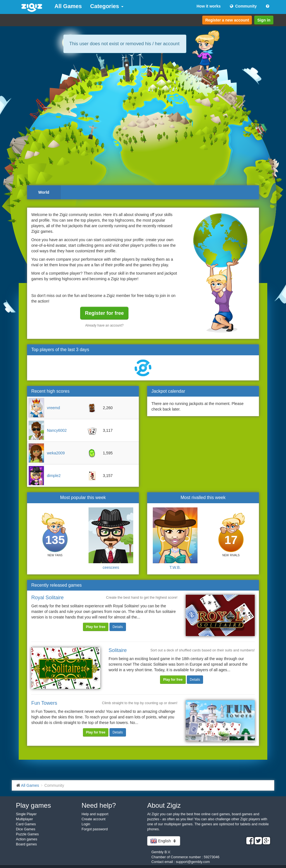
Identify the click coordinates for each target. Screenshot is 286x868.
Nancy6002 (57, 430)
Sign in (264, 20)
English (164, 841)
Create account (93, 819)
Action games (27, 839)
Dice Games (26, 829)
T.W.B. (175, 567)
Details (118, 627)
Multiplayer (24, 819)
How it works (209, 6)
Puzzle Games (27, 834)
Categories (107, 6)
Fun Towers (44, 703)
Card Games (26, 824)
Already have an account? (104, 325)
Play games (33, 805)
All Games (68, 6)
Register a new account (227, 20)
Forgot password (95, 829)
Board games (26, 844)
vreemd (53, 408)
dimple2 (54, 476)
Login (86, 824)
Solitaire (118, 650)
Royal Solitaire (47, 598)
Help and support (95, 814)
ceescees (111, 567)
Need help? (99, 805)
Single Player (26, 814)
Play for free (96, 627)
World (44, 192)
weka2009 (56, 453)
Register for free (104, 313)
